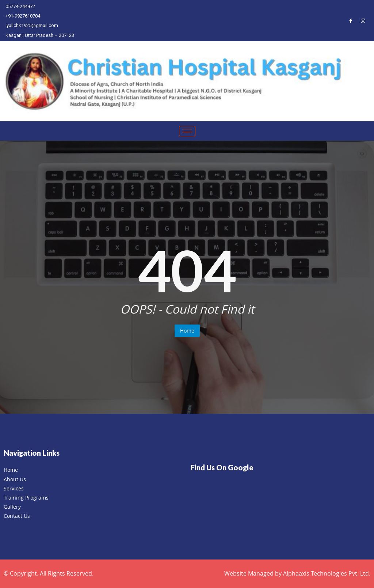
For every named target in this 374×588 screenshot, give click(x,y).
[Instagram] (363, 20)
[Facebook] (351, 20)
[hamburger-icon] (187, 131)
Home (187, 331)
